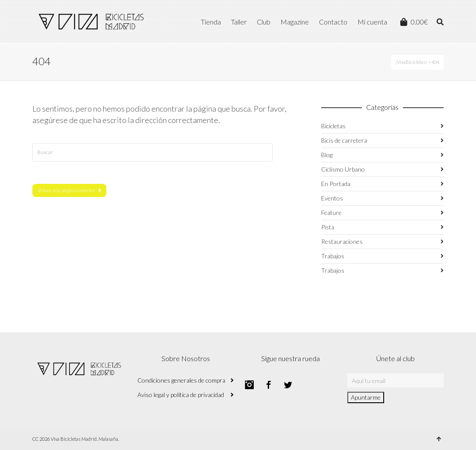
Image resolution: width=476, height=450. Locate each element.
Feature (331, 213)
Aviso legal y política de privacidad (181, 395)
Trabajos (333, 256)
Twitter (288, 385)
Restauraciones (342, 241)
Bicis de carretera (344, 140)
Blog (327, 155)
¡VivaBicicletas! (411, 62)
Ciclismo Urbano (343, 169)
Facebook (269, 385)
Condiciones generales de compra (181, 380)
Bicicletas (333, 126)
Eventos (332, 198)
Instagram (249, 385)
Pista (328, 227)
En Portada (336, 184)
